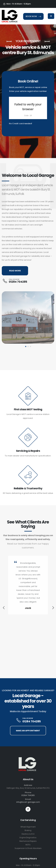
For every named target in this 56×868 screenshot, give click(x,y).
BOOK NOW (33, 16)
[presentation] (3, 608)
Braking (28, 830)
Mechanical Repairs (28, 841)
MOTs (28, 845)
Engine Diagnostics (28, 838)
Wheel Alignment (28, 827)
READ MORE (15, 271)
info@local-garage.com (28, 802)
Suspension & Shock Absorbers (28, 848)
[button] (26, 346)
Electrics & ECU (28, 834)
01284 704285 (18, 282)
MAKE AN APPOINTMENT (28, 731)
